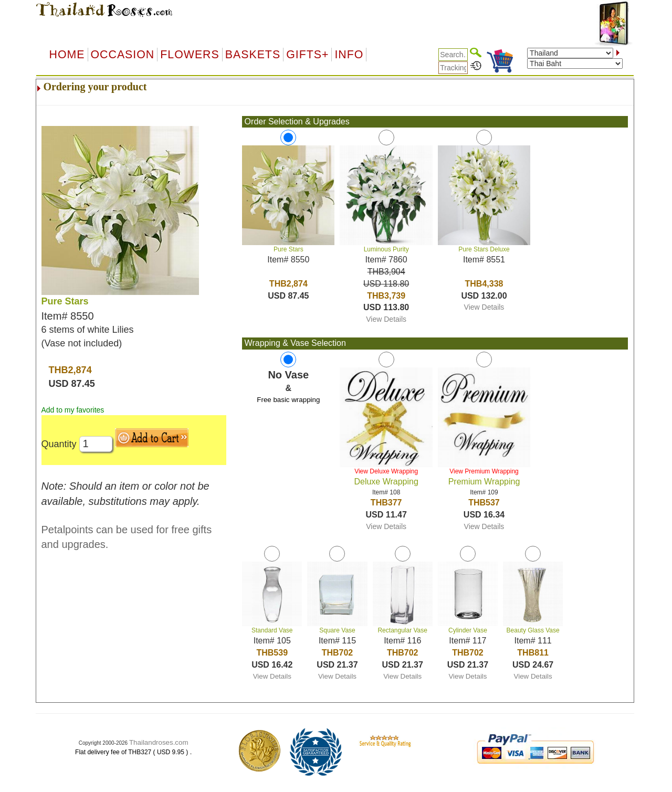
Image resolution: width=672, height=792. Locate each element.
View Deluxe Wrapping (386, 471)
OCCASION (123, 55)
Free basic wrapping (288, 400)
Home (67, 55)
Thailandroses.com (159, 742)
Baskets (253, 55)
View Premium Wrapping (484, 471)
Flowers (190, 55)
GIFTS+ (307, 55)
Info (349, 55)
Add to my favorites (73, 410)
